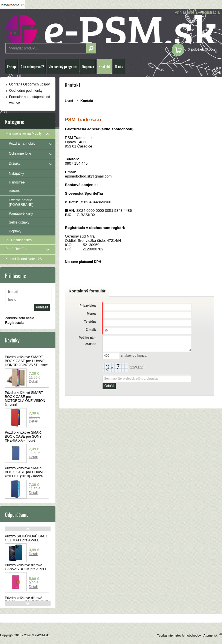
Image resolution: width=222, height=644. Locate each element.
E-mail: (91, 330)
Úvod (69, 101)
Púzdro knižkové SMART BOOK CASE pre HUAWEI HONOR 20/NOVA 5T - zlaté (26, 361)
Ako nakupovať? (32, 66)
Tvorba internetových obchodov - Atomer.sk (189, 635)
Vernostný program (63, 66)
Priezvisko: (88, 306)
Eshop (12, 66)
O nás (119, 66)
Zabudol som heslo (20, 318)
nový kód (137, 367)
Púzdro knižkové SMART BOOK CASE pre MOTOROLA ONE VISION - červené (26, 399)
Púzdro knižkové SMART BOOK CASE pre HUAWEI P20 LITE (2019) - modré (25, 472)
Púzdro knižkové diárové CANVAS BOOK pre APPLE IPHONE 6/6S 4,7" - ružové (26, 569)
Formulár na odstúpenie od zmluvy (30, 100)
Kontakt (104, 66)
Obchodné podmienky (26, 91)
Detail (33, 382)
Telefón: (90, 322)
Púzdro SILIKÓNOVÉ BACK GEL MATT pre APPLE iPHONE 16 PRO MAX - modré (26, 542)
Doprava (88, 66)
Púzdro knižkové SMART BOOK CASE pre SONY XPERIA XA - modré (24, 436)
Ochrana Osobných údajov (29, 84)
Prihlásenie (184, 12)
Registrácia (210, 12)
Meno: (91, 314)
